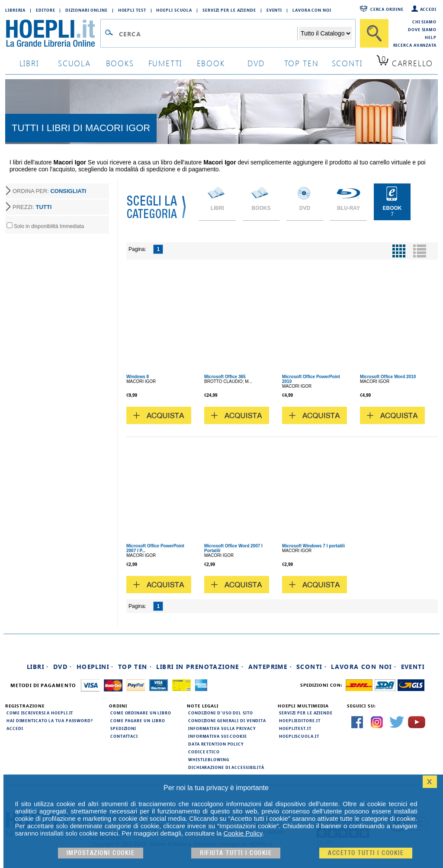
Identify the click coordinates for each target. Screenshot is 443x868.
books (120, 63)
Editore (45, 10)
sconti (347, 63)
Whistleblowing (209, 759)
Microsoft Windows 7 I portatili (313, 546)
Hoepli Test (132, 10)
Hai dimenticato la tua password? (50, 720)
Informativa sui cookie (218, 736)
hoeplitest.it (295, 728)
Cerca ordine (387, 9)
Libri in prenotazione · (200, 667)
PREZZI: (32, 207)
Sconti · (311, 667)
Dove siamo (422, 29)
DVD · (63, 667)
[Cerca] (374, 33)
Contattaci (124, 736)
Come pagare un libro (138, 720)
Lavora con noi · (364, 667)
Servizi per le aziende (229, 10)
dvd (256, 63)
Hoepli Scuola (174, 10)
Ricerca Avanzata (415, 45)
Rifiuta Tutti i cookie (236, 853)
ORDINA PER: (49, 191)
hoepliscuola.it (299, 736)
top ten (302, 63)
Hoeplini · (95, 667)
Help (431, 37)
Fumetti (165, 63)
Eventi (274, 10)
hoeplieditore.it (300, 720)
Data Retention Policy (216, 744)
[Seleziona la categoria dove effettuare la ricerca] (325, 33)
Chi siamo (424, 22)
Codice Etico (204, 752)
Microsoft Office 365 (225, 377)
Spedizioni (123, 728)
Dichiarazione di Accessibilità (226, 767)
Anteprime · (270, 667)
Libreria (15, 10)
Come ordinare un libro (141, 713)
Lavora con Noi (312, 10)
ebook (211, 63)
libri (29, 63)
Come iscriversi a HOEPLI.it (40, 713)
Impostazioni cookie (101, 853)
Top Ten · (135, 667)
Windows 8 (138, 377)
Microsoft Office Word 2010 (388, 377)
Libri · (38, 667)
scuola (74, 63)
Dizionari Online (86, 10)
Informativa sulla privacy (222, 728)
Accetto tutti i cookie (366, 853)
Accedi (428, 9)
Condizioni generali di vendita (227, 720)
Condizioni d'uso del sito (221, 713)
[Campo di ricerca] (208, 34)
